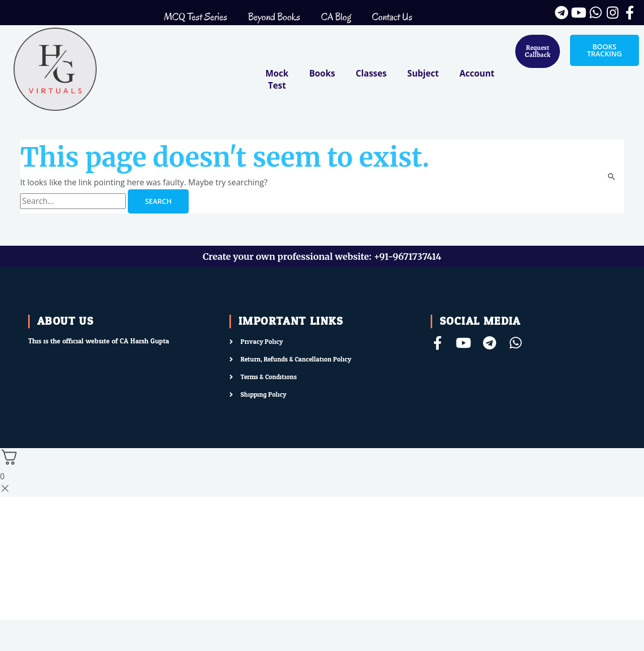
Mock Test (277, 79)
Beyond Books (274, 17)
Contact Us (392, 17)
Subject (423, 73)
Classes (371, 73)
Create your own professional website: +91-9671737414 (322, 257)
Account (477, 73)
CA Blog (336, 17)
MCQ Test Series (196, 17)
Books (322, 73)
